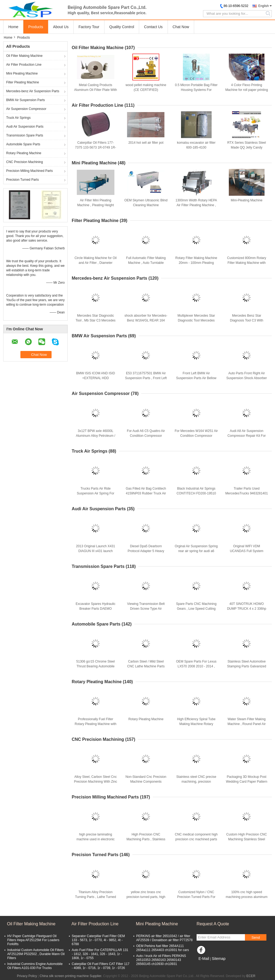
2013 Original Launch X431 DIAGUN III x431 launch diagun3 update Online (95, 551)
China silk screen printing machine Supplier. (71, 976)
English (264, 6)
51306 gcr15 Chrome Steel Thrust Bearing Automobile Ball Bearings (95, 666)
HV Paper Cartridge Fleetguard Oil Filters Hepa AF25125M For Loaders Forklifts (33, 940)
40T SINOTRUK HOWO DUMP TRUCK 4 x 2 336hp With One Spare (247, 609)
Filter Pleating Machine (23, 82)
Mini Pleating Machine (22, 73)
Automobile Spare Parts (23, 144)
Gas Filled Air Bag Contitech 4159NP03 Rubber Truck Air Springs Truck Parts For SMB (146, 493)
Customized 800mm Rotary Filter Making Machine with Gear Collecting (247, 263)
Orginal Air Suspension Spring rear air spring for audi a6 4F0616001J (196, 551)
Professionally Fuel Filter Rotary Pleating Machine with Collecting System (95, 724)
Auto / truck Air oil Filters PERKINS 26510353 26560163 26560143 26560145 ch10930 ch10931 (161, 960)
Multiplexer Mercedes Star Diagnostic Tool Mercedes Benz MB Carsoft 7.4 (196, 320)
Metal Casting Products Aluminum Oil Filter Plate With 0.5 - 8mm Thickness (95, 90)
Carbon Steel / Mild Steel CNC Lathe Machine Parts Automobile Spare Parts (146, 666)
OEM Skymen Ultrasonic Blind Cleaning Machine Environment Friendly (146, 205)
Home (13, 27)
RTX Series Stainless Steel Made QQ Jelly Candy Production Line (247, 147)
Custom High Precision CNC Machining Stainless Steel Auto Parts (247, 839)
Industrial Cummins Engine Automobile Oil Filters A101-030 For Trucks (35, 966)
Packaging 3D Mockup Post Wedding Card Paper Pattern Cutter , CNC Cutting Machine (247, 782)
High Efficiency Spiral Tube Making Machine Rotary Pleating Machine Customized (196, 724)
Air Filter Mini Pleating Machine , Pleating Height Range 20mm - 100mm (95, 205)
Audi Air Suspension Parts (25, 127)
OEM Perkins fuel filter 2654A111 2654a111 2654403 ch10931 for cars (162, 948)
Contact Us (153, 27)
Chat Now (181, 27)
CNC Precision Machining (25, 162)
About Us (61, 27)
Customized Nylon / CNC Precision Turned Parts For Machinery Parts (196, 897)
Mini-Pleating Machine (247, 200)
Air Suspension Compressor (26, 109)
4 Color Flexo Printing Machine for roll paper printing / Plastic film (247, 90)
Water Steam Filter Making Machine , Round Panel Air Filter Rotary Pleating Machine (247, 724)
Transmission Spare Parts (25, 135)
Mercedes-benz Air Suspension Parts (33, 91)
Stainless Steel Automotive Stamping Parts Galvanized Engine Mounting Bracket (247, 666)
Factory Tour (89, 27)
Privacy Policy (27, 976)
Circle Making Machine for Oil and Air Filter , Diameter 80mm (95, 263)
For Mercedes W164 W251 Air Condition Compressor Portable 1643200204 (196, 436)
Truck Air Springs (18, 118)
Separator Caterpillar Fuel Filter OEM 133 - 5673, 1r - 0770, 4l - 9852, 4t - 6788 (98, 940)
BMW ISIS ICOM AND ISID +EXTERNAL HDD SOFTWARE (95, 378)
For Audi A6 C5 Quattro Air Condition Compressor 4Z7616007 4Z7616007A (146, 436)
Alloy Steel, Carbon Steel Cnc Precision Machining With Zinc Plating (95, 782)
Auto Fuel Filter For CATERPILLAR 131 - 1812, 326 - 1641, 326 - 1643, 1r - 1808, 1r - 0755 (100, 954)
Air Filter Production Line (24, 65)
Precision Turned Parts (22, 180)
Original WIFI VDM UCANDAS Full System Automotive (247, 551)
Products (36, 27)
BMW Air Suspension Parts (26, 100)
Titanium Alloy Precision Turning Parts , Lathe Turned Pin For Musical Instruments (96, 897)
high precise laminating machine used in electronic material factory (96, 839)
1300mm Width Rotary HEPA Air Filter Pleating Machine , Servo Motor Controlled (196, 205)
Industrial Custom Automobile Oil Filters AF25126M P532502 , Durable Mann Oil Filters (36, 954)
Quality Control (122, 27)
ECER (251, 976)
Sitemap (218, 959)
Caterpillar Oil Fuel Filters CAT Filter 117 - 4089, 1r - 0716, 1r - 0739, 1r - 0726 (101, 966)
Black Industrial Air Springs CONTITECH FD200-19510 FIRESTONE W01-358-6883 (196, 493)
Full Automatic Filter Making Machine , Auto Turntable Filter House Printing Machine (146, 263)
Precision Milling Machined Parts (29, 171)
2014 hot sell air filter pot (146, 143)
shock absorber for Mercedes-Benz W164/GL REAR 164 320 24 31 (146, 320)
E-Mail (204, 959)
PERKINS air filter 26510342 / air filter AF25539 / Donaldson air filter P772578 (164, 938)
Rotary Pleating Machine (24, 153)
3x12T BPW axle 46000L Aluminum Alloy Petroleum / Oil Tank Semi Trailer (95, 436)
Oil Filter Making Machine (24, 56)
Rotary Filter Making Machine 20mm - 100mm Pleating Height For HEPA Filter (196, 263)
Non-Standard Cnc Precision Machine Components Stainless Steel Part (146, 782)
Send (256, 938)
